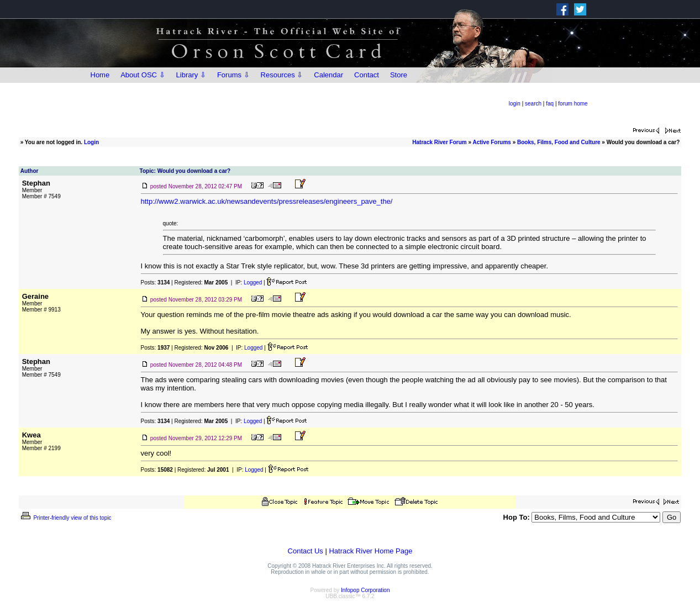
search (533, 104)
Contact (367, 75)
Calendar (328, 75)
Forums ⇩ (233, 75)
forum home (573, 104)
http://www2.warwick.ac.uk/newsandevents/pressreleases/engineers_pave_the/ (267, 201)
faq (550, 104)
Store (399, 75)
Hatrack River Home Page (370, 551)
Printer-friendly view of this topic (65, 518)
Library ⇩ (191, 75)
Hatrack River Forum (439, 142)
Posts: (156, 283)
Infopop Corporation (365, 590)
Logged (253, 283)
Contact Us (306, 551)
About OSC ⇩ (143, 75)
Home (100, 75)
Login (91, 142)
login (515, 104)
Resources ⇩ (282, 75)
